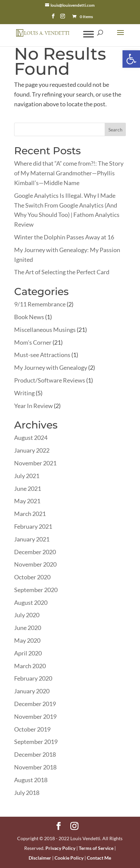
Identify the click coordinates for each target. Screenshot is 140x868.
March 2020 (30, 666)
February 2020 (33, 678)
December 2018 (35, 754)
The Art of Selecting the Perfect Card (62, 272)
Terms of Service (96, 848)
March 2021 (30, 514)
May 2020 (27, 640)
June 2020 (28, 628)
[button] (131, 59)
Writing (24, 393)
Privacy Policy (60, 848)
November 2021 (35, 463)
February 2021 (33, 526)
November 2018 (35, 767)
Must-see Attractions (42, 355)
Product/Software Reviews (50, 380)
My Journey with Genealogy (51, 367)
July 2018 (27, 793)
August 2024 (31, 438)
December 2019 (35, 704)
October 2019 (32, 729)
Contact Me (99, 858)
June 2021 (28, 488)
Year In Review (33, 406)
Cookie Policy (69, 858)
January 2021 (32, 539)
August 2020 (31, 602)
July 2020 (27, 615)
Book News (29, 317)
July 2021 (27, 476)
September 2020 (36, 590)
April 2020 (28, 653)
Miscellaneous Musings (45, 330)
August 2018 (31, 780)
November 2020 (35, 564)
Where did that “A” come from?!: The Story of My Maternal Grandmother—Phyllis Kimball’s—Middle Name (69, 173)
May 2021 (27, 501)
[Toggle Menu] (89, 34)
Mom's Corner (33, 342)
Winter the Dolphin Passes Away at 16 (64, 237)
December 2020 (35, 552)
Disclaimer (40, 858)
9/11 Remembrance (40, 304)
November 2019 (35, 716)
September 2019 (36, 742)
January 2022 (32, 450)
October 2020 (32, 577)
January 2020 (32, 691)
